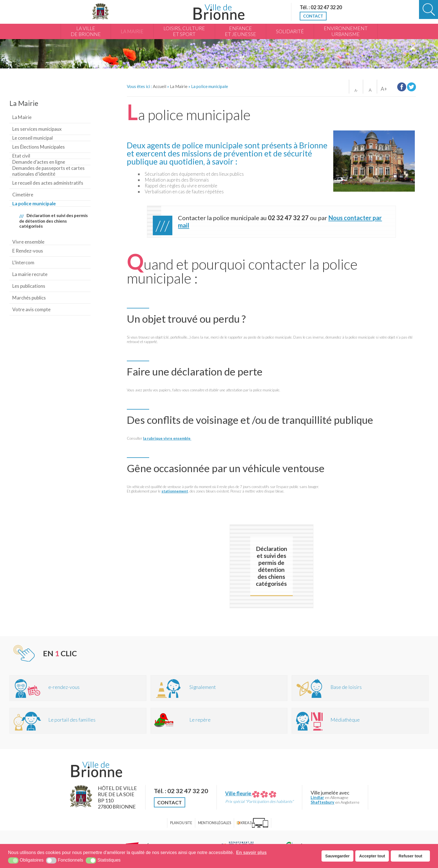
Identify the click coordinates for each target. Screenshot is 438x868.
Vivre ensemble (28, 242)
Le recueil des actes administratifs (48, 183)
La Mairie (132, 31)
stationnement (175, 491)
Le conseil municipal (33, 138)
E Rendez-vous (28, 251)
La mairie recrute (30, 274)
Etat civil (21, 156)
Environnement (346, 32)
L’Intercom (23, 262)
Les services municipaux (37, 129)
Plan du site (181, 823)
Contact (313, 16)
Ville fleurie (251, 793)
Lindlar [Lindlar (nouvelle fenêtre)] (317, 797)
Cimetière (23, 195)
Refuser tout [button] (410, 856)
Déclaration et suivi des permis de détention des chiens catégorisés (53, 221)
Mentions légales (215, 823)
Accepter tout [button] (372, 856)
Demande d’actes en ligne (39, 162)
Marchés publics (29, 298)
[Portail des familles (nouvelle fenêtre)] (78, 721)
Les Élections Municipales (39, 147)
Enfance (241, 32)
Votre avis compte (31, 309)
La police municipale (34, 204)
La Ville (86, 32)
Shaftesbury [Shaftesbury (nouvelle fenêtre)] (322, 802)
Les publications (29, 286)
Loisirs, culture (184, 32)
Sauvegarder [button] (337, 856)
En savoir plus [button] (251, 852)
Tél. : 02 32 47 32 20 (321, 7)
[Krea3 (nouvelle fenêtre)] (253, 823)
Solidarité (290, 31)
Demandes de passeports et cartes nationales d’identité (48, 171)
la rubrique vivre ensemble (167, 438)
